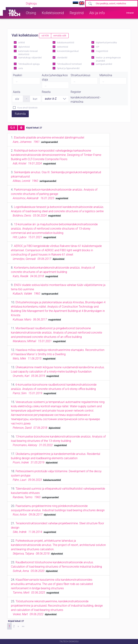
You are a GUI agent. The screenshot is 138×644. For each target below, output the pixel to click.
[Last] (23, 626)
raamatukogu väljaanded (30, 58)
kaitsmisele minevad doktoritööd (28, 53)
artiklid (21, 43)
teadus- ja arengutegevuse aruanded (108, 59)
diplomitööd (24, 47)
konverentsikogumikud (68, 51)
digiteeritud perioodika (106, 43)
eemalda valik (60, 36)
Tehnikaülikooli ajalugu (29, 64)
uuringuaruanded (104, 64)
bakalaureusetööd (66, 43)
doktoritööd (63, 47)
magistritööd (102, 51)
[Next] (18, 626)
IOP (98, 47)
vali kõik (45, 36)
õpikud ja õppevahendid (68, 68)
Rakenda (20, 114)
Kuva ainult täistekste (27, 108)
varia (21, 68)
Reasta (46, 92)
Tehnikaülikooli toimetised (69, 64)
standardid (62, 58)
